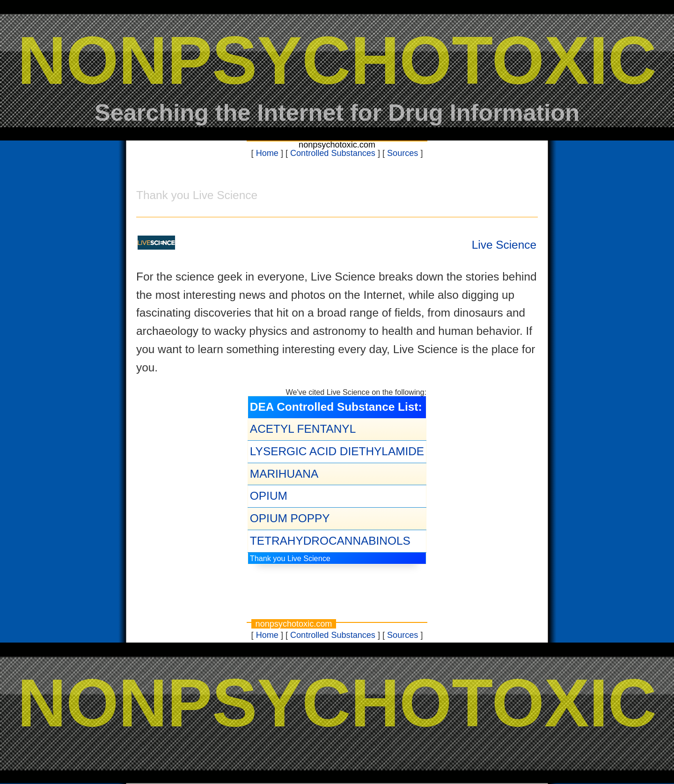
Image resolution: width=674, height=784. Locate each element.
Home (267, 153)
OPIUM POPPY (290, 518)
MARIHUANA (284, 474)
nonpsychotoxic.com (337, 145)
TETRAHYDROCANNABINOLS (330, 541)
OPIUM (269, 496)
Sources (403, 153)
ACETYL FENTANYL (303, 429)
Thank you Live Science (290, 558)
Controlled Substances (333, 153)
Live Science (504, 245)
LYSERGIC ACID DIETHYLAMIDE (337, 451)
